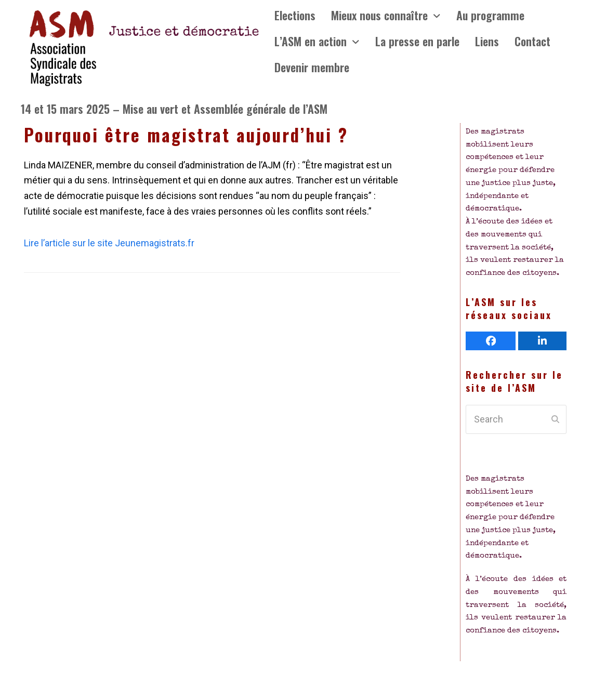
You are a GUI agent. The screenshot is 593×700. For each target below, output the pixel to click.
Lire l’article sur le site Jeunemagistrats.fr (109, 243)
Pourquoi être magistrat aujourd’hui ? (186, 135)
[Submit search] (555, 419)
